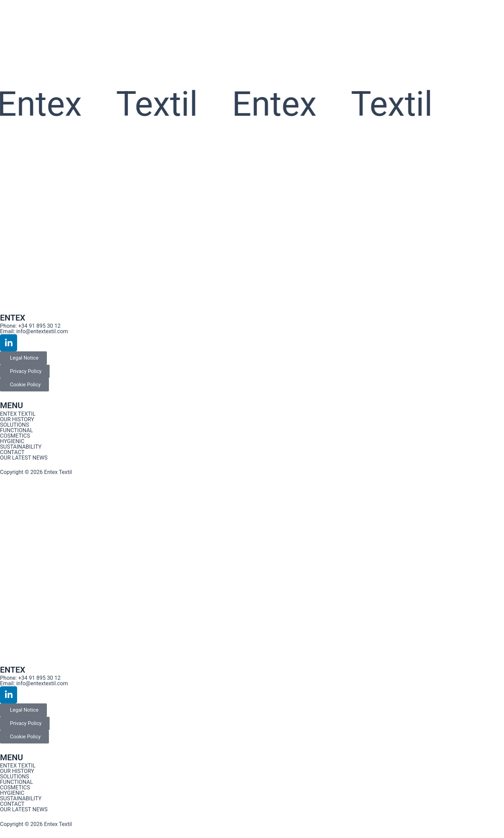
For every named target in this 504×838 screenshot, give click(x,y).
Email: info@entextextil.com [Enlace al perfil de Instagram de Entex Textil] (34, 331)
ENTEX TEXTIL (18, 414)
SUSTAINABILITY (21, 447)
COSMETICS (15, 436)
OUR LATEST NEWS (24, 458)
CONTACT (12, 452)
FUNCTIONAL (16, 430)
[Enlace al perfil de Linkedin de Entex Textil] (9, 343)
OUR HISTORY (17, 419)
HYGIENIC (12, 441)
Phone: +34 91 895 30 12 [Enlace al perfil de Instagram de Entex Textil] (30, 326)
